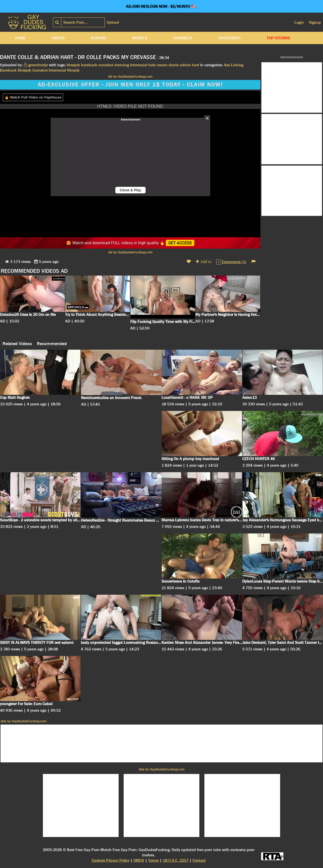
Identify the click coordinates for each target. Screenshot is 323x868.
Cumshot (40, 70)
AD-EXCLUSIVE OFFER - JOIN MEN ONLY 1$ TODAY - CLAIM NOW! (130, 85)
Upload (113, 22)
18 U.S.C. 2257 (176, 860)
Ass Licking (234, 65)
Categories (229, 38)
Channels (183, 38)
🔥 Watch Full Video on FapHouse (33, 97)
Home (20, 38)
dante (174, 65)
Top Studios (278, 38)
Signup (315, 22)
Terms (153, 860)
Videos (58, 38)
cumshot (106, 65)
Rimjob (73, 70)
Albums (98, 38)
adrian (185, 65)
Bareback (8, 70)
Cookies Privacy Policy (111, 860)
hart (196, 65)
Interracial (57, 70)
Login (299, 22)
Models (140, 38)
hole (152, 65)
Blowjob (24, 70)
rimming (122, 65)
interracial (139, 65)
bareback (89, 65)
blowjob (73, 65)
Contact (199, 860)
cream (162, 65)
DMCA (139, 860)
